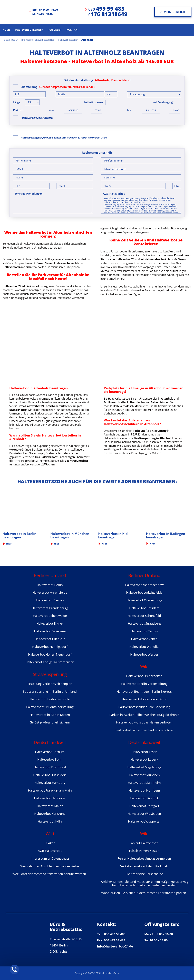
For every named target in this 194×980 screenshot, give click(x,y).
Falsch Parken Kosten (144, 851)
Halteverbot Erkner (50, 623)
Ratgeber (55, 30)
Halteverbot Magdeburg (144, 767)
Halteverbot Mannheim (144, 783)
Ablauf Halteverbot (144, 843)
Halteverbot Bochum (50, 752)
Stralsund (151, 290)
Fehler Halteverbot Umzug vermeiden (144, 858)
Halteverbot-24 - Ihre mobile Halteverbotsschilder (29, 40)
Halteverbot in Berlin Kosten (50, 715)
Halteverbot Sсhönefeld (144, 616)
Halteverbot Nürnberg (144, 790)
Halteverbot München (144, 775)
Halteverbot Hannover (50, 798)
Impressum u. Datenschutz (50, 858)
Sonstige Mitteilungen (29, 194)
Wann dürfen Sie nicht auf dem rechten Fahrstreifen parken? (144, 893)
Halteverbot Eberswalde (50, 616)
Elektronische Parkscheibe (144, 874)
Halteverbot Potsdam (144, 608)
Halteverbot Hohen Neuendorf (50, 654)
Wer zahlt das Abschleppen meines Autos (50, 866)
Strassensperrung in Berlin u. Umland (50, 691)
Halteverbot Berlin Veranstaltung (144, 684)
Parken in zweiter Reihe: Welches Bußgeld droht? (144, 715)
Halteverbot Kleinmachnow (144, 585)
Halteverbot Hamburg (50, 783)
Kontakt (73, 30)
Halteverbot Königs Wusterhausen (50, 662)
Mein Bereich (173, 12)
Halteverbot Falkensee (50, 631)
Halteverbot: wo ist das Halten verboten (144, 722)
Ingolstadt (164, 290)
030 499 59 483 (115, 934)
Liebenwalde (136, 290)
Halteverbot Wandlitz (144, 647)
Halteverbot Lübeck (144, 759)
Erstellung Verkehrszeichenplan (50, 684)
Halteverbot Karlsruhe (50, 814)
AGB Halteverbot (114, 194)
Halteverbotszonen (29, 30)
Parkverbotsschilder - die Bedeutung (144, 707)
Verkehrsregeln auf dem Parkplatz (144, 866)
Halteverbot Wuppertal (144, 821)
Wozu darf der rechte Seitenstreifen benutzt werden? (50, 874)
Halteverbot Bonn (50, 759)
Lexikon (50, 843)
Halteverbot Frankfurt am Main (50, 790)
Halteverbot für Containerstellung (50, 707)
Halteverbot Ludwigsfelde (144, 592)
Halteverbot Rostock (144, 798)
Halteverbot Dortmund (50, 767)
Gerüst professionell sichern (50, 722)
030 (106, 9)
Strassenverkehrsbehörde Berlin (144, 699)
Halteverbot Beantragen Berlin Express (144, 691)
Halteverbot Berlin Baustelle (50, 699)
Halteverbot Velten (144, 639)
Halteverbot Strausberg (144, 623)
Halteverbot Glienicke (50, 639)
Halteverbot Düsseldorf (50, 775)
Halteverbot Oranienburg (144, 600)
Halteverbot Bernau (50, 600)
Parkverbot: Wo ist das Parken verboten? (144, 730)
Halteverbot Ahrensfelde (50, 592)
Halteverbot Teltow (144, 631)
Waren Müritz (179, 290)
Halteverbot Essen (144, 752)
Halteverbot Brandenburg (50, 608)
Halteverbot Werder (144, 654)
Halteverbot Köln (50, 821)
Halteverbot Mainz (50, 806)
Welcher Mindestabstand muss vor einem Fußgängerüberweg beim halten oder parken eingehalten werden (144, 883)
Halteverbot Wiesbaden (144, 814)
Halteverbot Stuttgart (144, 806)
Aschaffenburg (115, 294)
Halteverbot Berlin (50, 585)
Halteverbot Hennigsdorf (50, 647)
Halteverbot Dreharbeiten (144, 676)
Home (6, 30)
